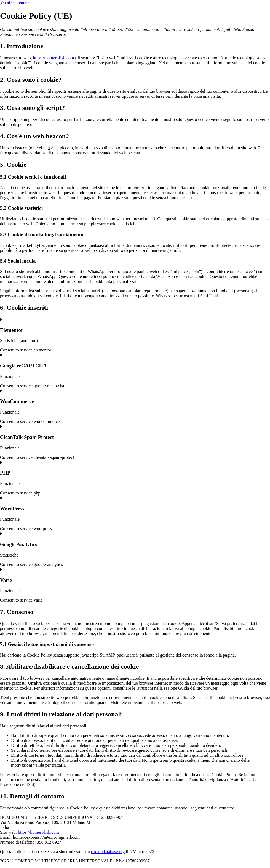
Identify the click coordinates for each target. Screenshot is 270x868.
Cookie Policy (167, 861)
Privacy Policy (197, 861)
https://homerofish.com (54, 58)
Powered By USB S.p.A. (236, 861)
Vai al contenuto (14, 2)
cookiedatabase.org (108, 852)
